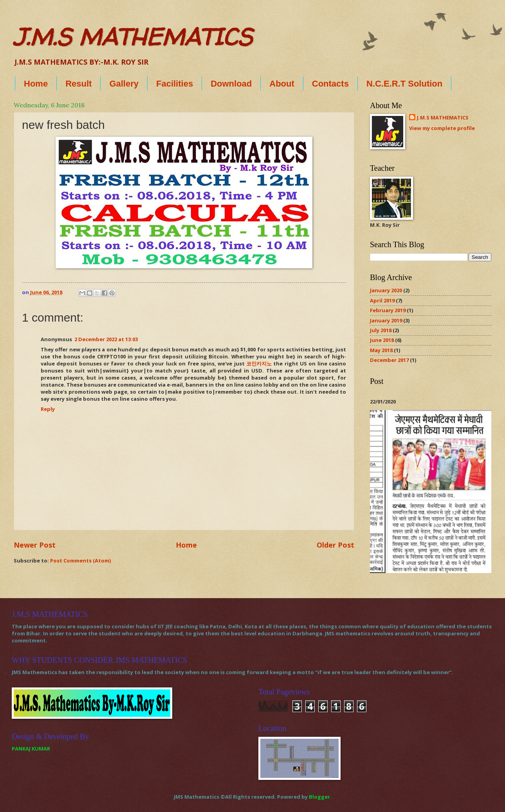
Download (231, 84)
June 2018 (382, 340)
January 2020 (386, 290)
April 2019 (382, 300)
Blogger (319, 797)
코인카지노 (259, 364)
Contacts (330, 84)
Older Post (335, 545)
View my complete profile (442, 128)
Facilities (175, 84)
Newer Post (35, 545)
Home (36, 84)
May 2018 (381, 350)
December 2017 (389, 360)
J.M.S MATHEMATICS (133, 37)
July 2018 (381, 330)
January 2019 (386, 320)
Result (78, 84)
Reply (48, 409)
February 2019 (388, 310)
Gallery (124, 84)
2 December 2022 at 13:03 (106, 339)
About (282, 84)
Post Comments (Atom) (80, 561)
